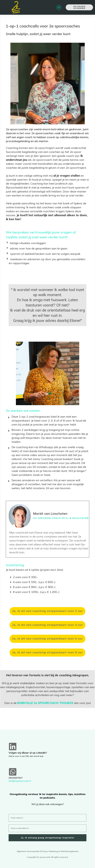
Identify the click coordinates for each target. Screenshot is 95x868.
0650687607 (16, 778)
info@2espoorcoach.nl (20, 781)
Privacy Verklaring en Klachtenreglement (60, 851)
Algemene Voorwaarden (28, 851)
